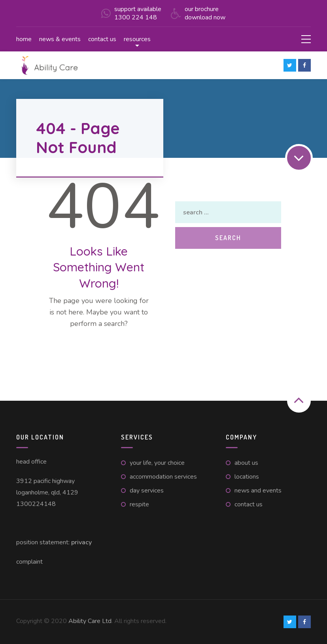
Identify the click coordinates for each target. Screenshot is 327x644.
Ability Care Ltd (90, 621)
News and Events (258, 491)
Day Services (147, 491)
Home (24, 39)
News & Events (60, 39)
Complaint (29, 562)
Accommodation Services (163, 477)
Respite (139, 504)
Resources (137, 39)
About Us (246, 463)
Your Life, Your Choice (157, 463)
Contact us (102, 39)
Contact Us (249, 504)
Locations (247, 477)
